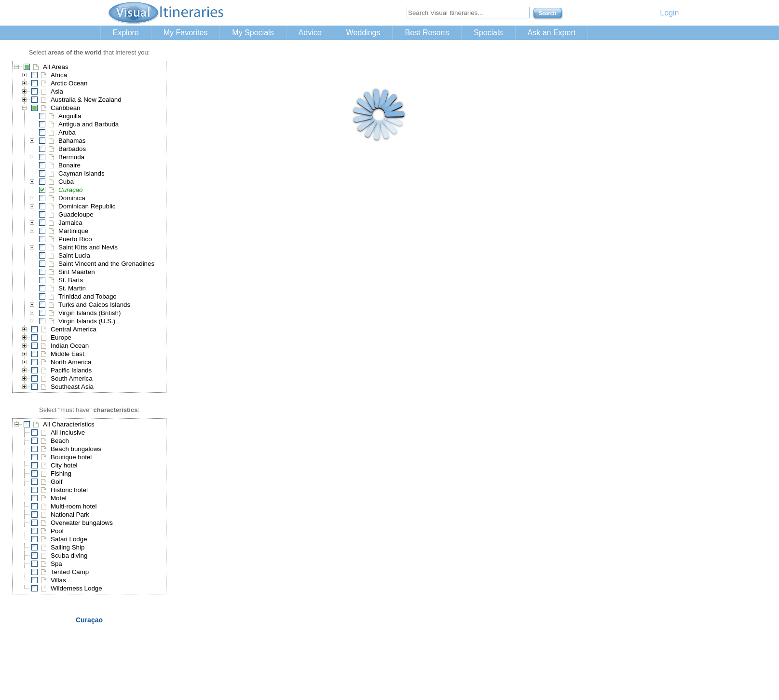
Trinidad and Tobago (88, 296)
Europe (61, 337)
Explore (126, 33)
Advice (310, 33)
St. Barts (71, 280)
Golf (56, 482)
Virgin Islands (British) (89, 313)
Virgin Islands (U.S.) (87, 321)
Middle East (68, 354)
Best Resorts (427, 33)
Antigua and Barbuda (89, 124)
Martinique (73, 231)
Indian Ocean (70, 346)
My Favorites (186, 33)
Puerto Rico (75, 239)
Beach (60, 441)
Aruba (67, 132)
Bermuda (71, 157)
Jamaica (70, 223)
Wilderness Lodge (76, 588)
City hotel (64, 465)
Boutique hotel (71, 457)
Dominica (72, 198)
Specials (488, 33)
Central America (74, 329)
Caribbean (66, 108)
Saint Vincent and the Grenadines (106, 264)
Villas (58, 580)
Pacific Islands (71, 370)
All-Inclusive (68, 432)
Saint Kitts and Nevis (88, 247)
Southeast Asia (72, 387)
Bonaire (69, 165)
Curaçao (70, 190)
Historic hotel (69, 490)
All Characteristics (69, 424)
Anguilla (70, 116)
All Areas (56, 67)
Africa (59, 75)
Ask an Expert (552, 33)
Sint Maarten (77, 272)
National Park (70, 515)
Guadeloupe (76, 214)
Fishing (61, 474)
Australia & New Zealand (86, 100)
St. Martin (72, 288)
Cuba (66, 182)
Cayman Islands (82, 173)
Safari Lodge (69, 539)
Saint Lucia (74, 255)
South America (72, 378)
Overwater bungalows (82, 523)
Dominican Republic (87, 206)
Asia (57, 91)
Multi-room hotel (74, 506)
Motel (59, 498)
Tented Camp (70, 572)
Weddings (363, 33)
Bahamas (72, 141)
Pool (57, 531)
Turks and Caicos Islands (94, 305)
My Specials (253, 33)
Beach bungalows (76, 449)
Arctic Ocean (69, 83)
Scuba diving (69, 556)
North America (71, 362)
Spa (56, 564)
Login (669, 13)
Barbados (72, 149)
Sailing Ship (68, 547)
